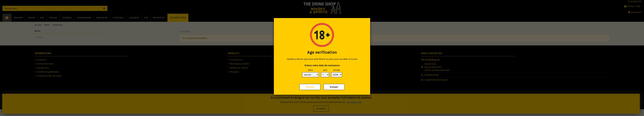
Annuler (310, 87)
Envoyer (334, 87)
